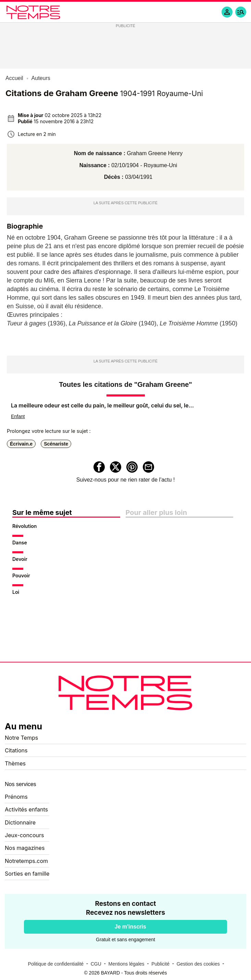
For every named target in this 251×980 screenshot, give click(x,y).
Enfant (18, 416)
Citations (16, 750)
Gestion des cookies (198, 964)
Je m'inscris (130, 927)
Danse (20, 543)
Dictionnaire (20, 822)
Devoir (20, 559)
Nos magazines (25, 848)
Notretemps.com (26, 861)
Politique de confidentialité (56, 964)
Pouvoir (21, 575)
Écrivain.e (21, 444)
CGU (96, 964)
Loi (16, 592)
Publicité (160, 964)
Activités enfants (26, 809)
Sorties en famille (27, 874)
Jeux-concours (24, 835)
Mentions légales (126, 964)
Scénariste (56, 444)
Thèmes (15, 763)
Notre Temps (21, 738)
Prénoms (16, 797)
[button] (241, 12)
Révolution (24, 526)
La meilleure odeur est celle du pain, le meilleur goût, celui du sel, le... (102, 405)
